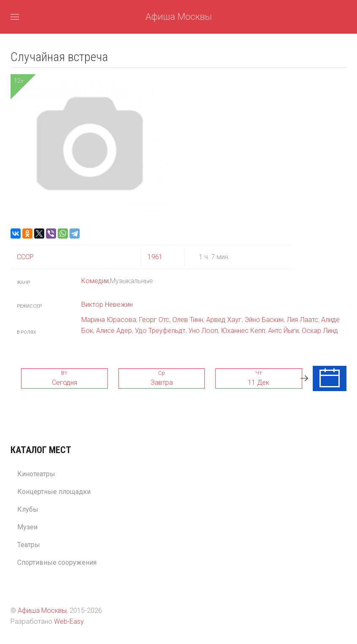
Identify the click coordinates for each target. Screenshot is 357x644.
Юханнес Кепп (243, 331)
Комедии (95, 281)
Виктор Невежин (107, 305)
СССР (25, 257)
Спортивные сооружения (57, 562)
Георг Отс (154, 320)
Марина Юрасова (109, 320)
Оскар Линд (320, 331)
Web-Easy (69, 621)
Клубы (28, 509)
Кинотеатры (36, 474)
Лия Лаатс (302, 320)
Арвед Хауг (224, 320)
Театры (29, 545)
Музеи (27, 527)
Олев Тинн (188, 320)
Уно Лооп (203, 331)
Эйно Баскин (264, 320)
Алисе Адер (114, 331)
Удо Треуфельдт (160, 331)
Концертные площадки (54, 492)
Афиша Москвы (179, 17)
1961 (155, 257)
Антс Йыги (283, 331)
